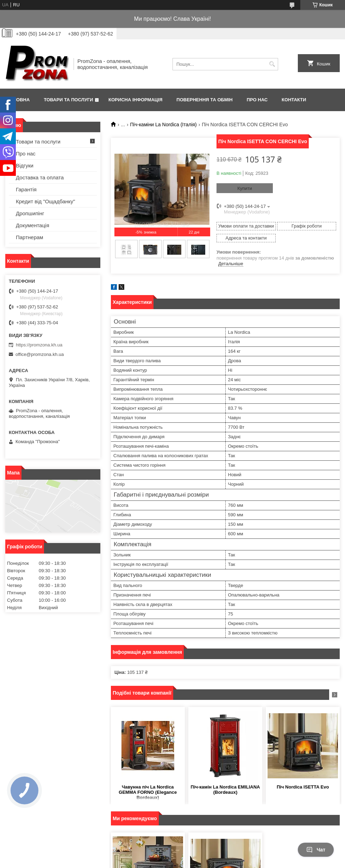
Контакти (294, 100)
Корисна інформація (135, 100)
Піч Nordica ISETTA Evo (303, 787)
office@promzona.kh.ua (40, 354)
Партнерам (30, 237)
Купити (245, 188)
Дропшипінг (30, 213)
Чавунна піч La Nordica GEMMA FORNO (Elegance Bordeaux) (148, 792)
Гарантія (26, 189)
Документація (33, 225)
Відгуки (25, 165)
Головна (18, 100)
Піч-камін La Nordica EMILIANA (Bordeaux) (225, 790)
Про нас (257, 100)
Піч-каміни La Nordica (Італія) (164, 125)
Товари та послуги (68, 100)
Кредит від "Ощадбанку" (45, 201)
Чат (316, 850)
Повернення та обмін (204, 100)
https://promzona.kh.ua (39, 345)
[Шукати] (272, 64)
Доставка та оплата (40, 177)
